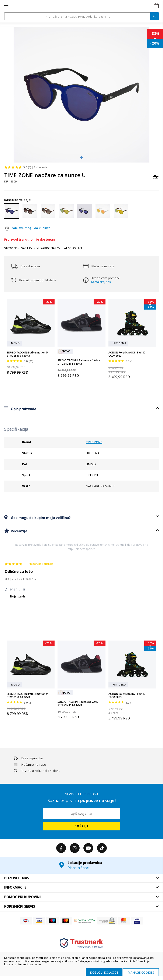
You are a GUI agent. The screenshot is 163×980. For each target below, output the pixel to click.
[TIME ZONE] (156, 179)
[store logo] (81, 6)
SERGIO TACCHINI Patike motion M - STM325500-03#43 (28, 354)
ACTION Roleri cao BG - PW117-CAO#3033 (127, 354)
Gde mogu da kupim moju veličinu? (40, 518)
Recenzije (19, 531)
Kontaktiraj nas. (101, 282)
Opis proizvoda (23, 409)
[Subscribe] (81, 826)
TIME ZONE (94, 442)
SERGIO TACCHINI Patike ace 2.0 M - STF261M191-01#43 (79, 362)
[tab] (81, 409)
